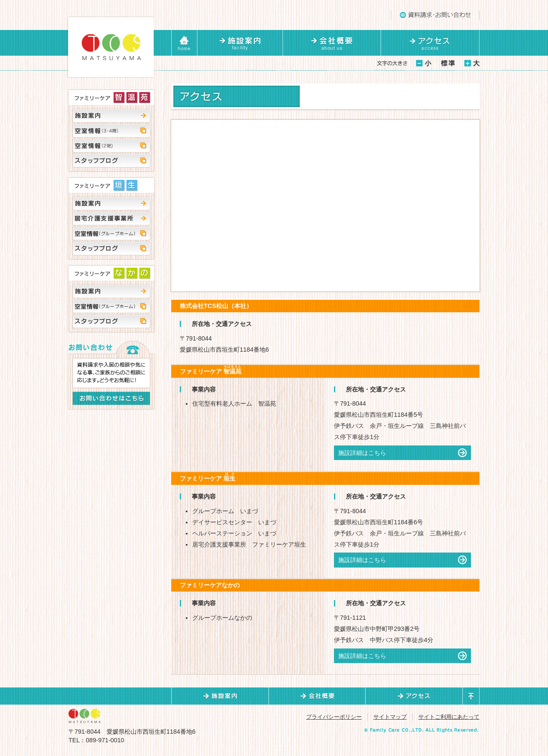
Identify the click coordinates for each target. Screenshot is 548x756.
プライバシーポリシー (334, 717)
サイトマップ (390, 717)
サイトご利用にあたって (449, 717)
